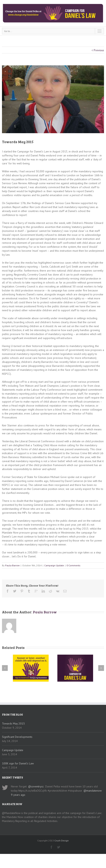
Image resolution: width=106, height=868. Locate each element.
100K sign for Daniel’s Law (18, 763)
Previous (99, 50)
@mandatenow (93, 791)
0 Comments (73, 565)
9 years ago (18, 795)
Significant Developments (17, 737)
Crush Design (62, 841)
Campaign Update (54, 565)
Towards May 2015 (13, 723)
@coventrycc (36, 786)
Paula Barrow (12, 565)
